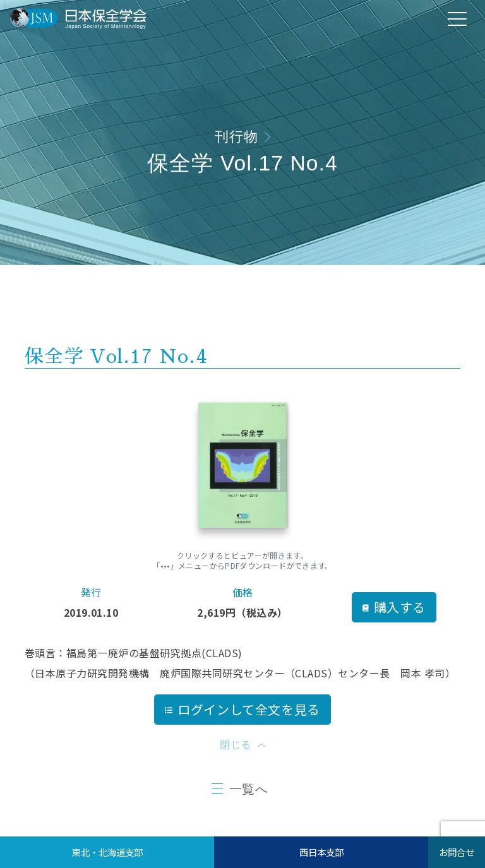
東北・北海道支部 (107, 852)
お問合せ (457, 852)
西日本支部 (321, 852)
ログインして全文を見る (242, 709)
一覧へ (249, 789)
